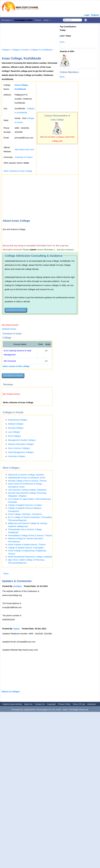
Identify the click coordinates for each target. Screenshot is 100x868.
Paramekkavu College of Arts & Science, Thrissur (30, 535)
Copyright (51, 704)
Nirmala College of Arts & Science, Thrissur (27, 481)
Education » (7, 20)
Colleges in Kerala (20, 50)
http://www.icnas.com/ (24, 149)
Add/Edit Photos (9, 329)
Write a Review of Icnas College (18, 171)
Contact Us (40, 704)
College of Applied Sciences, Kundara (25, 505)
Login (87, 15)
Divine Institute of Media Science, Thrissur (27, 544)
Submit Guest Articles (12, 704)
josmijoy (18, 586)
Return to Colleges (11, 692)
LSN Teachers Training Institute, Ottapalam (27, 490)
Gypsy (17, 629)
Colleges (6, 50)
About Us (28, 704)
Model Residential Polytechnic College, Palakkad (30, 557)
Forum (38, 20)
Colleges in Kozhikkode (41, 50)
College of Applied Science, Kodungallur (26, 548)
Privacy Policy (64, 704)
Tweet (6, 574)
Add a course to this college (16, 366)
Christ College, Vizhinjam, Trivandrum (25, 514)
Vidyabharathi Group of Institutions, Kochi (27, 478)
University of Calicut (24, 157)
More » (47, 20)
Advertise (91, 704)
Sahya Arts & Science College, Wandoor (26, 475)
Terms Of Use (79, 704)
